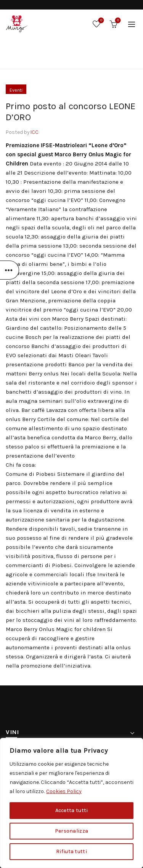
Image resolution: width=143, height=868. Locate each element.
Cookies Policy (64, 791)
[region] (71, 803)
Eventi (87, 60)
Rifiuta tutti (71, 851)
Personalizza (72, 831)
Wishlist (100, 21)
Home (62, 60)
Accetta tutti (72, 810)
